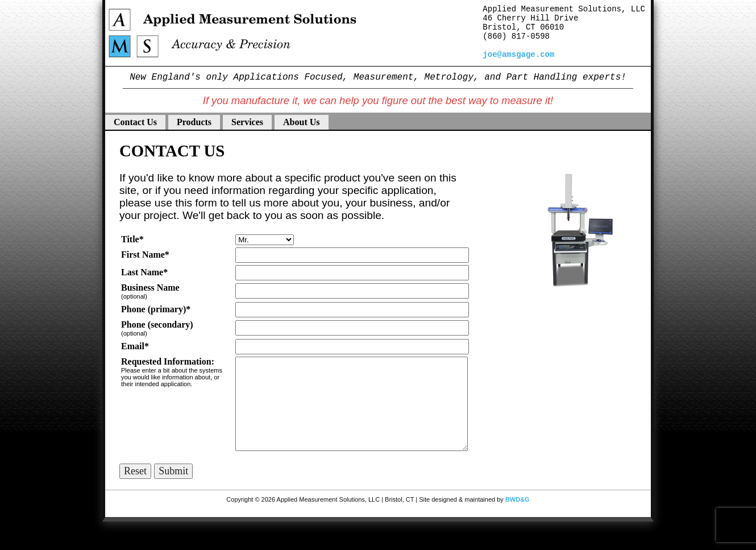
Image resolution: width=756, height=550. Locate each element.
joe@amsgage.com (518, 55)
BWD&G (518, 499)
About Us (301, 122)
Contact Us (135, 122)
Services (247, 122)
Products (194, 122)
